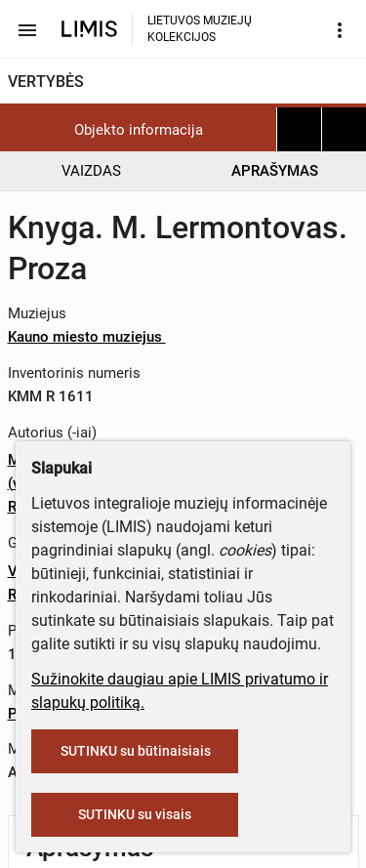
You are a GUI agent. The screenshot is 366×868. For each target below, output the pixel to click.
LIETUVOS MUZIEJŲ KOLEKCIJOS (200, 29)
